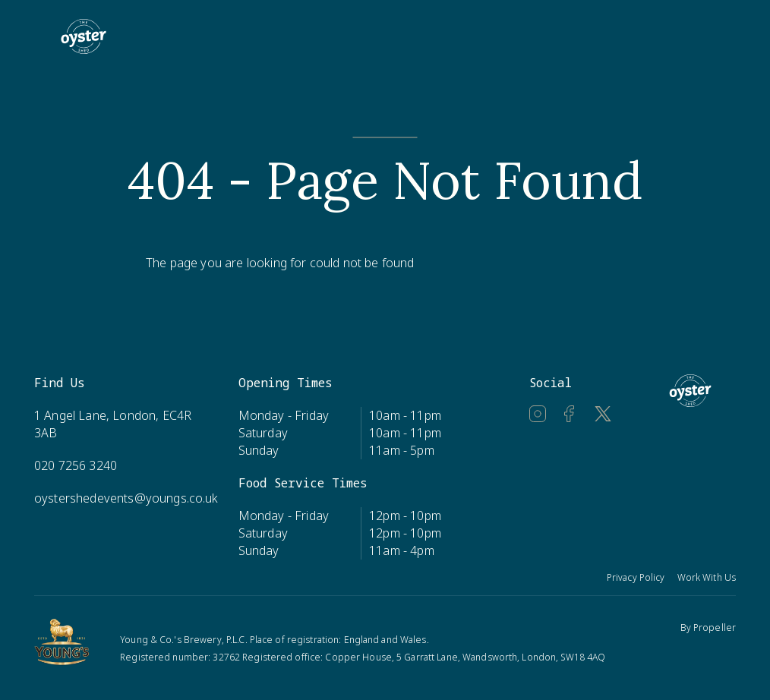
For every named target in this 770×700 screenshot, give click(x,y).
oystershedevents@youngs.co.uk (126, 498)
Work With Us (707, 577)
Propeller (715, 627)
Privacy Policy (636, 577)
